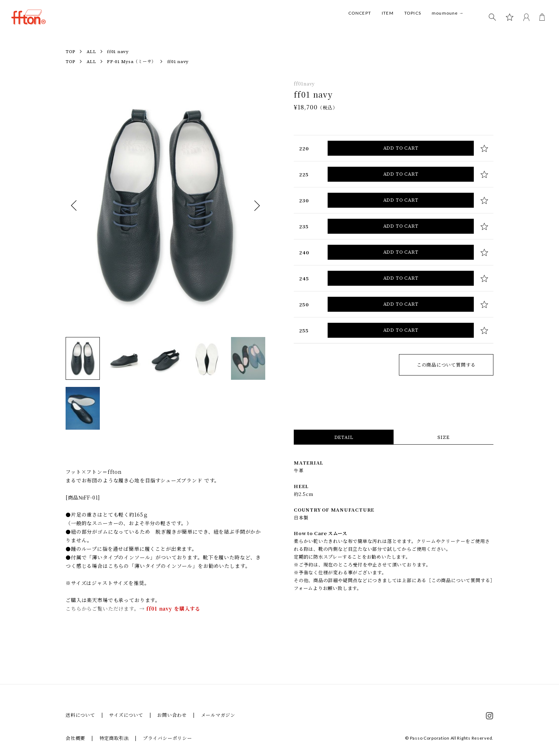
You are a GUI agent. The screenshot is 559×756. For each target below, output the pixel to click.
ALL (91, 52)
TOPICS (413, 21)
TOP (71, 52)
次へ (257, 206)
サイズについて (126, 715)
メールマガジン (218, 715)
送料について (80, 715)
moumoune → (448, 21)
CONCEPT (360, 21)
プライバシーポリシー (168, 738)
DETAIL (344, 437)
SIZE (443, 437)
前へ (74, 206)
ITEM (388, 21)
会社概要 (75, 738)
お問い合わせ (172, 715)
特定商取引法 (114, 738)
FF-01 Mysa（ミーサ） (132, 62)
